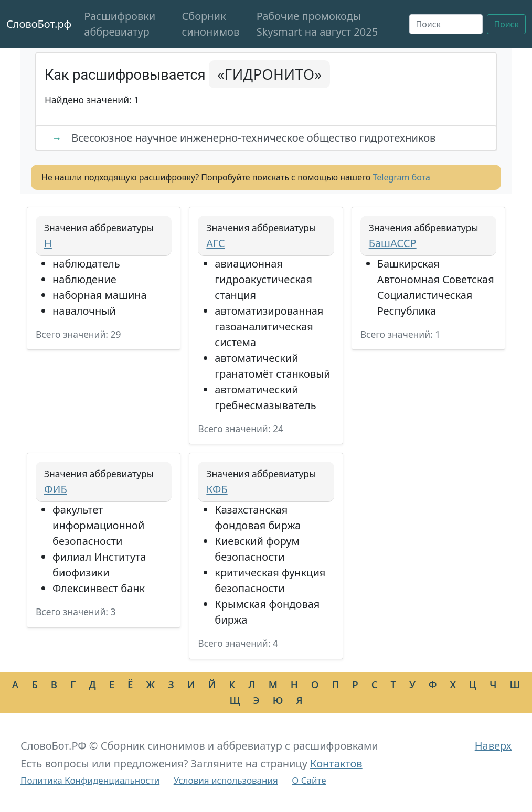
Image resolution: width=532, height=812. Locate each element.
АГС (215, 243)
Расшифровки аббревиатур (120, 24)
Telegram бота (402, 177)
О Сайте (309, 780)
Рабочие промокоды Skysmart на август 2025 (317, 24)
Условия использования (226, 780)
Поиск (506, 24)
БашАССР (393, 243)
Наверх (493, 746)
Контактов (336, 763)
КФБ (217, 489)
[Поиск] (446, 24)
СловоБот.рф (39, 24)
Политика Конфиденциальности (90, 780)
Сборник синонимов (211, 24)
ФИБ (56, 489)
